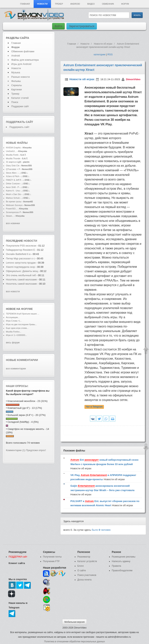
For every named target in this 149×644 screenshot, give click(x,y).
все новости (13, 291)
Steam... (10, 216)
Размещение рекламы (124, 557)
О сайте (82, 571)
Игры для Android (21, 64)
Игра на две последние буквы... (21, 324)
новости (30, 241)
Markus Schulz (13, 198)
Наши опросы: (17, 386)
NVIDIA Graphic (13, 148)
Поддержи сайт (20, 106)
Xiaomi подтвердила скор (20, 267)
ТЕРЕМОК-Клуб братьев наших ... (23, 314)
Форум (125, 4)
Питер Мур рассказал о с (20, 258)
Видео (91, 4)
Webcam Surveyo (14, 205)
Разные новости (21, 77)
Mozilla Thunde (13, 158)
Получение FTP (51, 561)
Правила (116, 566)
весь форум (13, 342)
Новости (42, 4)
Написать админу (121, 561)
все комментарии (16, 369)
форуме (27, 309)
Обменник (108, 4)
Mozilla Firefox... (14, 332)
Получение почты (52, 557)
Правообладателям (122, 571)
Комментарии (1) (16, 450)
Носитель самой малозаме (21, 280)
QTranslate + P (13, 169)
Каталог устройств (87, 561)
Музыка (16, 72)
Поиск (15, 102)
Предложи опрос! (36, 450)
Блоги (81, 566)
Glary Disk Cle (13, 166)
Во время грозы (14, 202)
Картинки (17, 89)
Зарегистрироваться (82, 26)
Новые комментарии (22, 360)
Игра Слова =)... (14, 321)
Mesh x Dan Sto (13, 194)
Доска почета (84, 580)
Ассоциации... (13, 317)
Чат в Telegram (94, 407)
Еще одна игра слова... (17, 328)
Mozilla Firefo (12, 155)
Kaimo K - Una (13, 191)
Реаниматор (84, 557)
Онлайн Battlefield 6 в (19, 254)
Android (75, 4)
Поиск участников (87, 575)
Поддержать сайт (19, 122)
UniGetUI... (11, 151)
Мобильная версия (74, 622)
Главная (25, 4)
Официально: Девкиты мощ (22, 271)
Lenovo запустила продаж (21, 263)
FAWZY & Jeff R (14, 180)
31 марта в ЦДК (14, 162)
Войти (58, 26)
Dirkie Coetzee (13, 184)
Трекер (59, 4)
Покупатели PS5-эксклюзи (21, 246)
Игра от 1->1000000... (16, 335)
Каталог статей (20, 98)
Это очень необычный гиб (21, 275)
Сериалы (17, 85)
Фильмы (16, 81)
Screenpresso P (13, 212)
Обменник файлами (23, 51)
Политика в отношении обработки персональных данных (74, 642)
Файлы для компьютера (25, 60)
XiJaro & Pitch (13, 176)
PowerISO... (12, 209)
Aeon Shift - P (12, 187)
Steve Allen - (12, 173)
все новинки (13, 223)
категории (99, 54)
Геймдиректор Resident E (20, 250)
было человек (101, 530)
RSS (110, 54)
